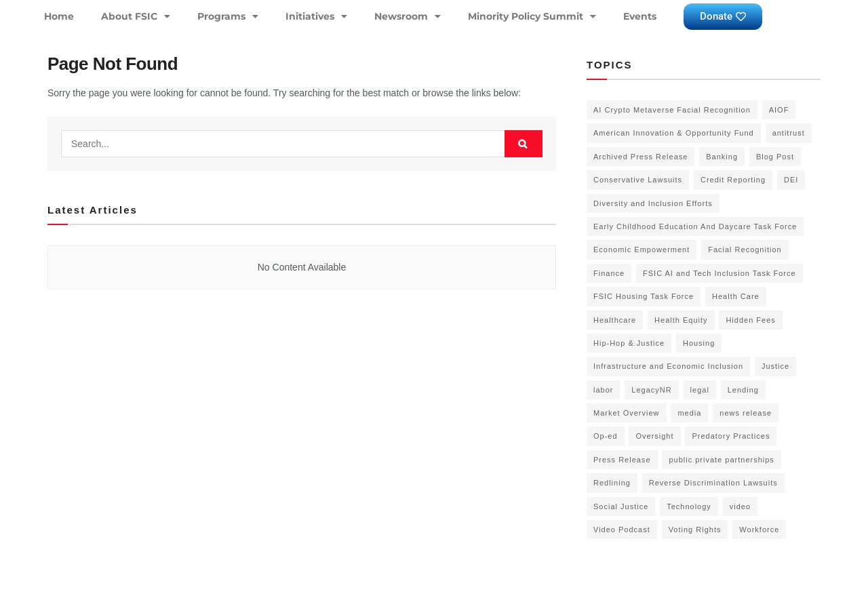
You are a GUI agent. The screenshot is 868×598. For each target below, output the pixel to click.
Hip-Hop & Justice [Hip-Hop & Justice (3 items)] (629, 343)
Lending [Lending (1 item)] (743, 390)
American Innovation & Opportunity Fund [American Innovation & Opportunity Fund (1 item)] (674, 133)
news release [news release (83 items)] (746, 413)
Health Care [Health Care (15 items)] (736, 296)
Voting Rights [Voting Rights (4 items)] (695, 530)
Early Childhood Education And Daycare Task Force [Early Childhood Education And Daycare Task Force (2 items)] (695, 226)
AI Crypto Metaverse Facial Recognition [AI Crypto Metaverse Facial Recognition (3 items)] (672, 110)
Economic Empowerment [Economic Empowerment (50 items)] (642, 250)
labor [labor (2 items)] (603, 390)
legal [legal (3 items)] (700, 390)
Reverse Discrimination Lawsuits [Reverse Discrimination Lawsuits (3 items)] (713, 483)
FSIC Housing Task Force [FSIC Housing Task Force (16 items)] (644, 296)
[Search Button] (524, 144)
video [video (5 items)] (740, 506)
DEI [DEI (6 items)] (791, 180)
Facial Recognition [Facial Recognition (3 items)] (745, 250)
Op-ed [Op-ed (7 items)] (606, 436)
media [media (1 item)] (689, 413)
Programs (228, 16)
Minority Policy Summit (532, 16)
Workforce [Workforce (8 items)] (759, 530)
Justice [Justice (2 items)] (775, 366)
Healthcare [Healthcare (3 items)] (615, 320)
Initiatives (316, 16)
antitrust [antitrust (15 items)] (789, 133)
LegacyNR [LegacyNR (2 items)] (651, 390)
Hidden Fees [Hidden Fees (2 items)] (750, 320)
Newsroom (408, 16)
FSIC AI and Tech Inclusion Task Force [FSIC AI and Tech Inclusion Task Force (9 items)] (719, 273)
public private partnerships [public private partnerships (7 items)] (721, 460)
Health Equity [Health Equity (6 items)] (681, 320)
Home (59, 16)
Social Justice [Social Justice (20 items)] (621, 506)
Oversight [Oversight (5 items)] (654, 436)
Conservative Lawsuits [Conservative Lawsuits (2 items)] (638, 180)
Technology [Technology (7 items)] (689, 506)
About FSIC (136, 16)
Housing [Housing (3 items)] (699, 343)
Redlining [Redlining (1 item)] (612, 483)
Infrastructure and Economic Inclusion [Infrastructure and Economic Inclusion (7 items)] (668, 366)
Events (640, 16)
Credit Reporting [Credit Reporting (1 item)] (733, 180)
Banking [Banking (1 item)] (722, 157)
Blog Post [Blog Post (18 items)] (775, 157)
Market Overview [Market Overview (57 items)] (627, 413)
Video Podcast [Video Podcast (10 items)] (622, 530)
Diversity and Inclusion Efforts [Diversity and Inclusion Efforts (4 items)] (653, 203)
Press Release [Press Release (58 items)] (622, 460)
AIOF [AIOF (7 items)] (779, 110)
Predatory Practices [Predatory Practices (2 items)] (731, 436)
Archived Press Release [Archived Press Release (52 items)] (640, 157)
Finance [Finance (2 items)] (609, 273)
